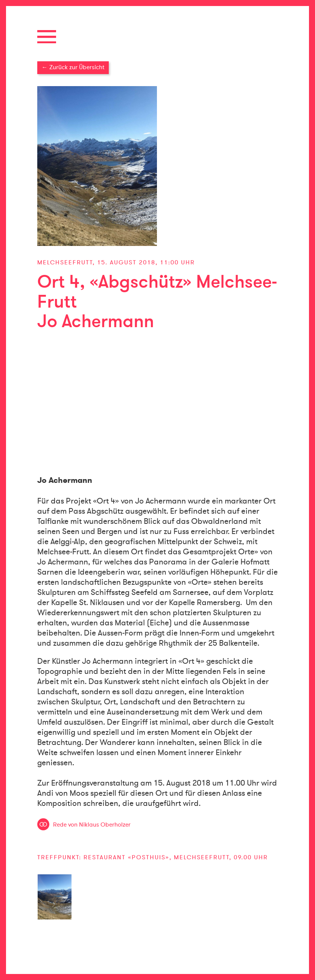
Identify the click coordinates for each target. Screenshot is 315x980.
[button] (158, 37)
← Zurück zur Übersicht (73, 67)
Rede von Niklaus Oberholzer (92, 825)
